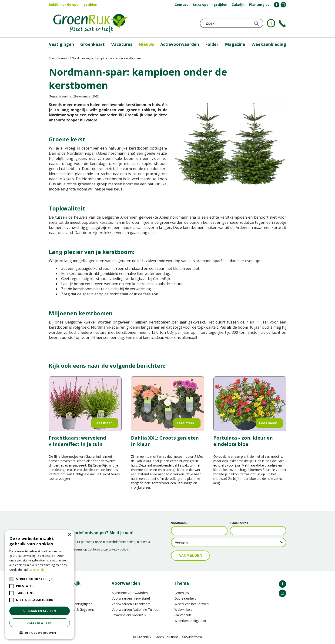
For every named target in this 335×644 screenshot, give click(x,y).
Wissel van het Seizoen (192, 604)
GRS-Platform (192, 637)
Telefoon (282, 23)
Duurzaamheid (185, 598)
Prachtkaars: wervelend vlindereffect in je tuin (77, 441)
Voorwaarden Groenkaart (131, 604)
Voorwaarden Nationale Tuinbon (136, 609)
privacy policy (118, 549)
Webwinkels (183, 609)
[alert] (40, 585)
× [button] (69, 535)
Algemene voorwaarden (130, 593)
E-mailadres (239, 523)
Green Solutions (167, 637)
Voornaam (179, 523)
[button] (40, 632)
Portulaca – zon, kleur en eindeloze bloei (243, 441)
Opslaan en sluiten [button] (40, 611)
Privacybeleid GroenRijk (129, 615)
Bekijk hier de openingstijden (73, 5)
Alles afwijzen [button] (40, 623)
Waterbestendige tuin (190, 621)
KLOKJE (271, 23)
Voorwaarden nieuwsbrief (131, 598)
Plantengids (183, 615)
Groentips (182, 593)
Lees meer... (105, 423)
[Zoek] (232, 23)
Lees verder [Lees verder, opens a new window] (37, 570)
